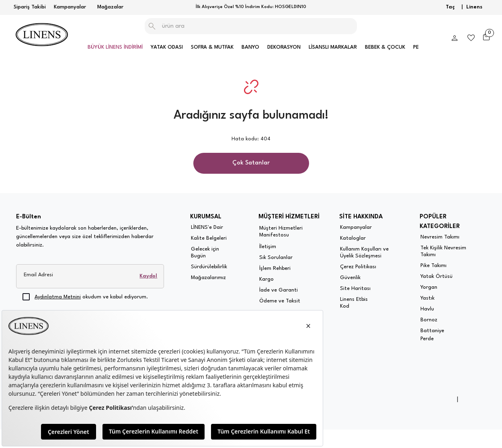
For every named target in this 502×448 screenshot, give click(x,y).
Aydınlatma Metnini (58, 297)
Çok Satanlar (251, 163)
